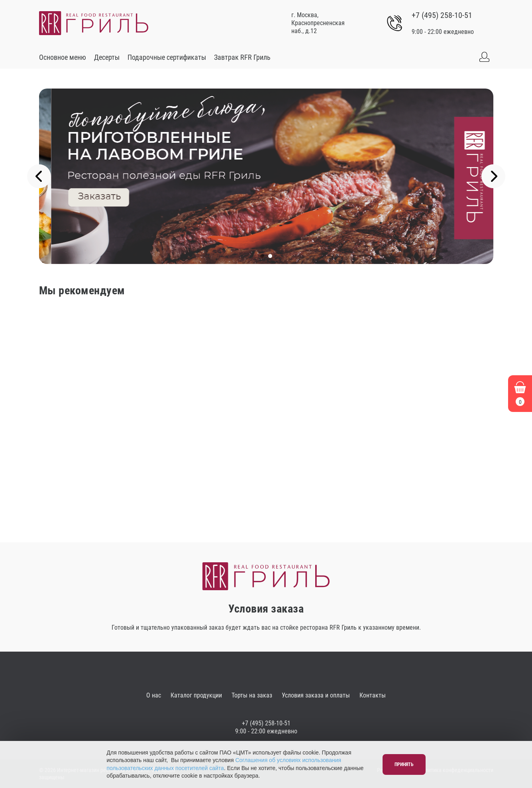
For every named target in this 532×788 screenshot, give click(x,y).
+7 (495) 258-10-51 (442, 15)
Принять (404, 764)
